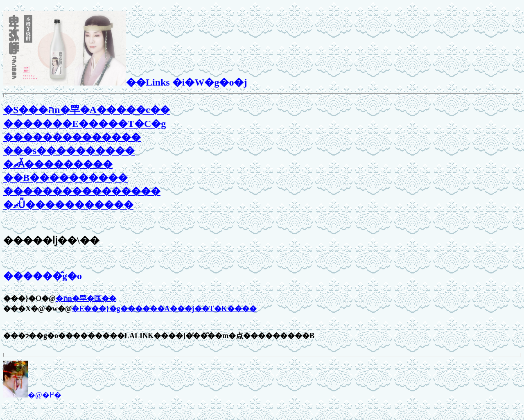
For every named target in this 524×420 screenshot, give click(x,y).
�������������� (72, 137)
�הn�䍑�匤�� (86, 298)
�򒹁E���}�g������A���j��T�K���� (164, 309)
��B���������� (65, 178)
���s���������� (69, 151)
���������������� (82, 191)
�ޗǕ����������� (68, 205)
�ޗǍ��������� (58, 164)
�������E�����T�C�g (85, 124)
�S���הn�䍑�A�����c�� (87, 110)
